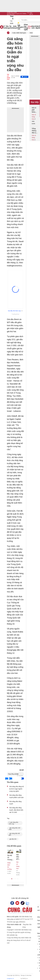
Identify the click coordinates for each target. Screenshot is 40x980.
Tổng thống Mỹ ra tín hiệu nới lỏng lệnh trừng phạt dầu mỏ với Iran (35, 131)
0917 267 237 (11, 15)
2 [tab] (14, 879)
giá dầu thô (13, 839)
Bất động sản (20, 27)
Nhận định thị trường (9, 866)
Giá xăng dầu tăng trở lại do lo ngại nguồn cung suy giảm (17, 789)
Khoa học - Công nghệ (26, 27)
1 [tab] (12, 879)
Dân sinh (33, 27)
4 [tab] (18, 879)
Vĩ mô (4, 27)
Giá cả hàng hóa (8, 77)
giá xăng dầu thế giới (14, 834)
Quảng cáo (10, 12)
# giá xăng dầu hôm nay (13, 823)
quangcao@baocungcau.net (14, 14)
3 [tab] (16, 879)
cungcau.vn (10, 978)
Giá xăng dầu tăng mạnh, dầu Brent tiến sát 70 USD (16, 810)
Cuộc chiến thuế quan (19, 33)
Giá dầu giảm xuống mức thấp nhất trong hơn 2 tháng (19, 857)
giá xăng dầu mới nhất (14, 829)
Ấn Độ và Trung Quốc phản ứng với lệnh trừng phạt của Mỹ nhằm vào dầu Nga (10, 858)
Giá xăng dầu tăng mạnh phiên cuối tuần (16, 796)
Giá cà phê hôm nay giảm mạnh (34, 110)
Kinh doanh (15, 27)
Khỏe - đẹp (36, 27)
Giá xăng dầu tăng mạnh (15, 803)
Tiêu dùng (7, 27)
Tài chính (11, 27)
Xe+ (23, 27)
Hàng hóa (30, 27)
